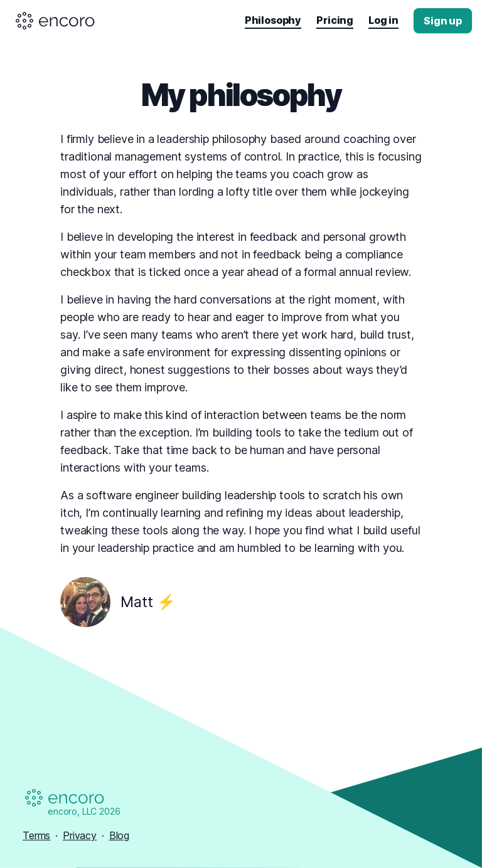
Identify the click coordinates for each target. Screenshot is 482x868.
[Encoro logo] (56, 21)
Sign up (443, 21)
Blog (119, 835)
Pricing (335, 20)
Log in (383, 20)
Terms (36, 835)
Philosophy (273, 20)
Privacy (80, 835)
